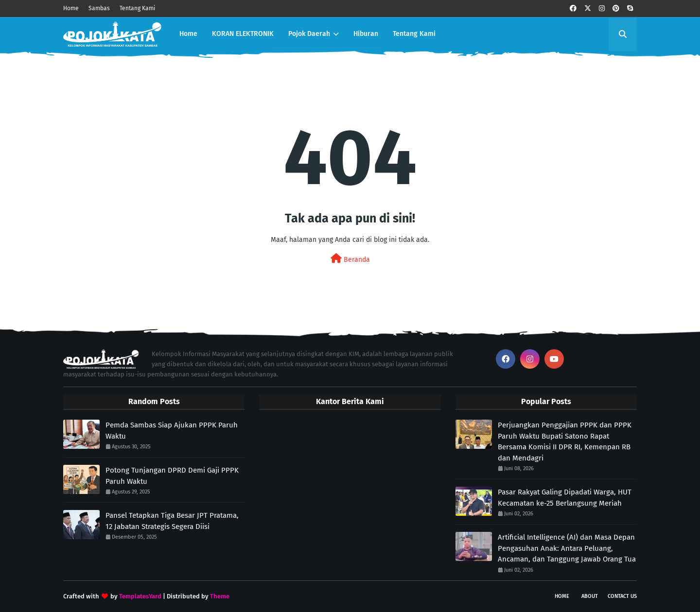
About (590, 596)
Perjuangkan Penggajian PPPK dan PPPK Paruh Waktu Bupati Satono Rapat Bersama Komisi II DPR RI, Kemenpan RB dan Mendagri (565, 442)
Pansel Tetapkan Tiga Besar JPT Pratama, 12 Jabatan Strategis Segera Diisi (172, 521)
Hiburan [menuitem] (366, 34)
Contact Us (622, 596)
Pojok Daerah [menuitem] (309, 34)
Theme (220, 596)
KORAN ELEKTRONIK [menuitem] (243, 34)
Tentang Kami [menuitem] (414, 34)
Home (71, 8)
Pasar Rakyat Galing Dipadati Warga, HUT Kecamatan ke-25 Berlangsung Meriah (565, 498)
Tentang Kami (137, 8)
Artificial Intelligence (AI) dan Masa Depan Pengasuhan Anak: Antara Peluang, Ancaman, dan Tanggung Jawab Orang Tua (567, 548)
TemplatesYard (140, 596)
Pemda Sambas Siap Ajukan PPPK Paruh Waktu (172, 431)
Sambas (99, 8)
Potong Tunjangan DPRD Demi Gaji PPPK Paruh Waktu (172, 476)
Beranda (350, 259)
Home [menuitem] (188, 34)
